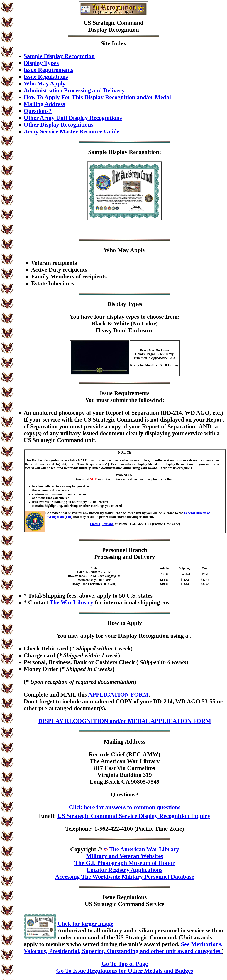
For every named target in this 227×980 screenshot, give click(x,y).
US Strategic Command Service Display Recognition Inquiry (134, 816)
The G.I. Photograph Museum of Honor (124, 863)
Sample (98, 152)
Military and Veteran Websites (125, 856)
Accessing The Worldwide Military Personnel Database (125, 877)
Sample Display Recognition (59, 56)
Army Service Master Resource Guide (72, 131)
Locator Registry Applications (125, 870)
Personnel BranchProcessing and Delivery (125, 553)
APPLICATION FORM (118, 694)
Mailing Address (44, 104)
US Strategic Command (113, 23)
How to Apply (125, 623)
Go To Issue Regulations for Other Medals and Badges (125, 971)
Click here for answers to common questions (124, 807)
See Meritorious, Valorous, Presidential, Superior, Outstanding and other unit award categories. (123, 948)
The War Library (71, 602)
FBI (69, 517)
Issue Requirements (49, 70)
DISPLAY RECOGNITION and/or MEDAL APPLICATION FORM (125, 721)
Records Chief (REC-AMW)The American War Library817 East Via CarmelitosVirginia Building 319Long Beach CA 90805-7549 (124, 768)
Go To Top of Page (125, 964)
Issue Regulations (46, 77)
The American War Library (144, 849)
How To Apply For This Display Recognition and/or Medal (97, 97)
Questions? (38, 111)
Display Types (41, 63)
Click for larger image (85, 924)
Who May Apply (45, 83)
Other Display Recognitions (58, 125)
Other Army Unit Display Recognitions (73, 118)
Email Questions (102, 524)
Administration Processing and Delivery (74, 90)
